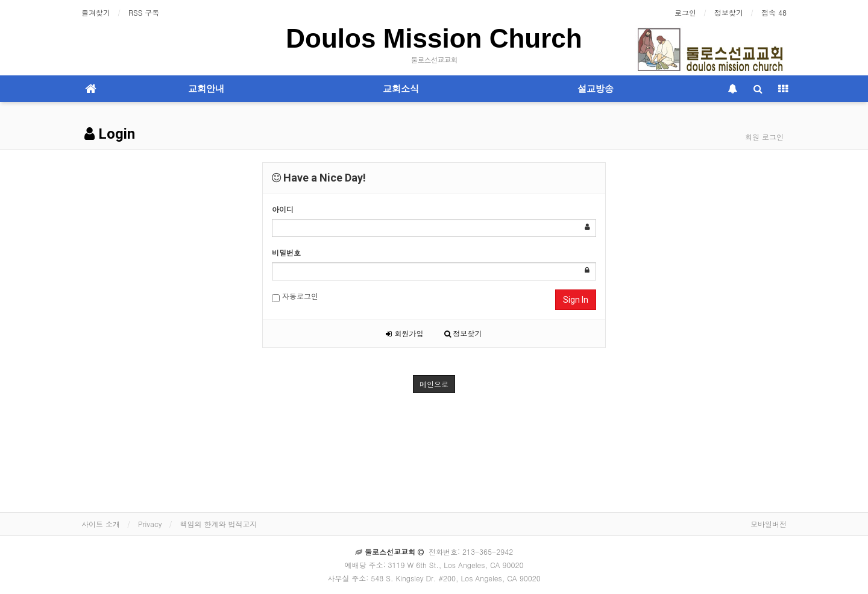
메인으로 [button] (434, 384)
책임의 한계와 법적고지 (218, 524)
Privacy (150, 524)
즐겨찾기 (96, 12)
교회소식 (401, 89)
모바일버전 (769, 524)
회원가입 (404, 333)
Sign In (576, 300)
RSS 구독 (144, 12)
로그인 (685, 12)
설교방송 (596, 89)
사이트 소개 (101, 524)
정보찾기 (729, 12)
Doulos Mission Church (434, 38)
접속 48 (774, 12)
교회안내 (206, 89)
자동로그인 (295, 296)
